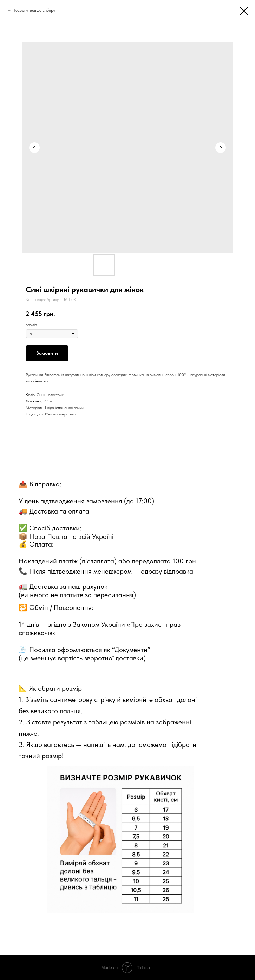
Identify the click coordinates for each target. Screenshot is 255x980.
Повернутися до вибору (34, 10)
